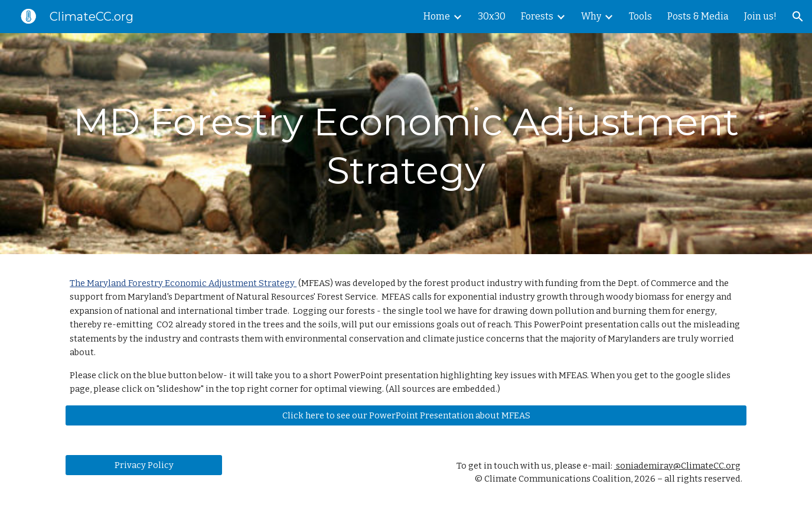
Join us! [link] (760, 16)
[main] (406, 144)
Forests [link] (537, 16)
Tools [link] (640, 16)
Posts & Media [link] (698, 16)
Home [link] (437, 16)
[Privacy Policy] (144, 465)
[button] (798, 17)
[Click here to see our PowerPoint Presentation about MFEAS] (406, 415)
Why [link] (591, 16)
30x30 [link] (492, 16)
